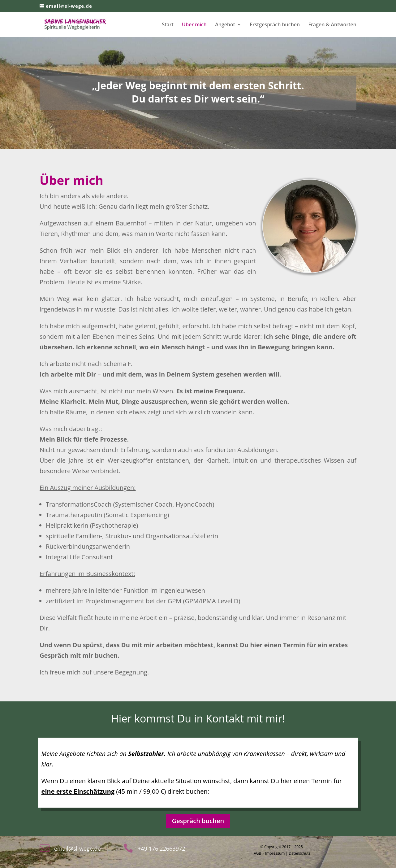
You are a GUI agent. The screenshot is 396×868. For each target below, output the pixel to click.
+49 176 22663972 (161, 848)
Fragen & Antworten (332, 25)
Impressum (275, 853)
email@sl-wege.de (77, 848)
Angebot (225, 25)
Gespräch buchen (198, 821)
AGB (257, 853)
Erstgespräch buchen (275, 25)
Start (168, 25)
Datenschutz (299, 853)
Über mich (194, 25)
